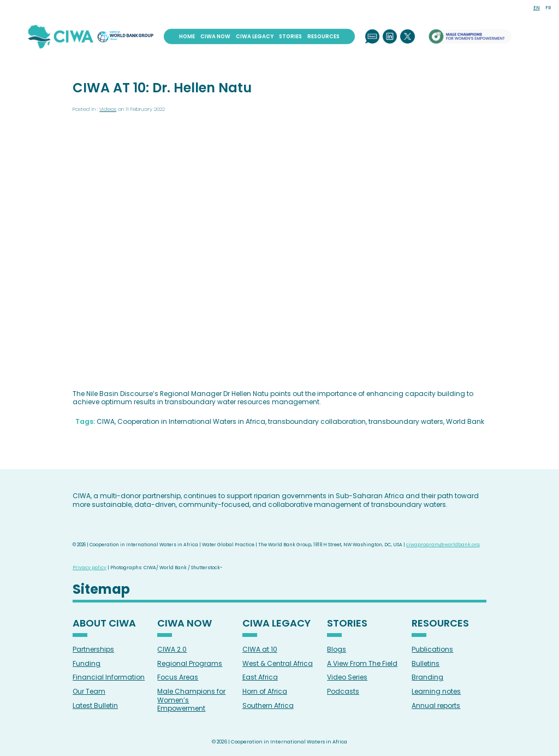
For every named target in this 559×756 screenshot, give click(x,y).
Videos (108, 109)
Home (187, 36)
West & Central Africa (278, 663)
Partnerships (93, 649)
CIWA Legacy (255, 36)
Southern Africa (268, 705)
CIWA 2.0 (172, 649)
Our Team (89, 691)
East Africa (260, 677)
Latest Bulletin (95, 705)
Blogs (337, 649)
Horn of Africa (265, 691)
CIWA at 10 (260, 649)
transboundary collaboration (317, 421)
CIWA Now (215, 36)
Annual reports (436, 705)
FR (548, 8)
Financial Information (109, 677)
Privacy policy (90, 568)
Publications (432, 649)
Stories (290, 36)
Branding (427, 677)
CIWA (106, 421)
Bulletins (426, 663)
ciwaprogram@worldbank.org (443, 545)
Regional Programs (190, 663)
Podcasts (343, 691)
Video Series (347, 677)
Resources (323, 36)
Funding (87, 663)
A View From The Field (362, 663)
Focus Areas (178, 677)
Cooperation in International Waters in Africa (191, 421)
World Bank (465, 421)
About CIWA (104, 624)
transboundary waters (406, 421)
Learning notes (436, 691)
